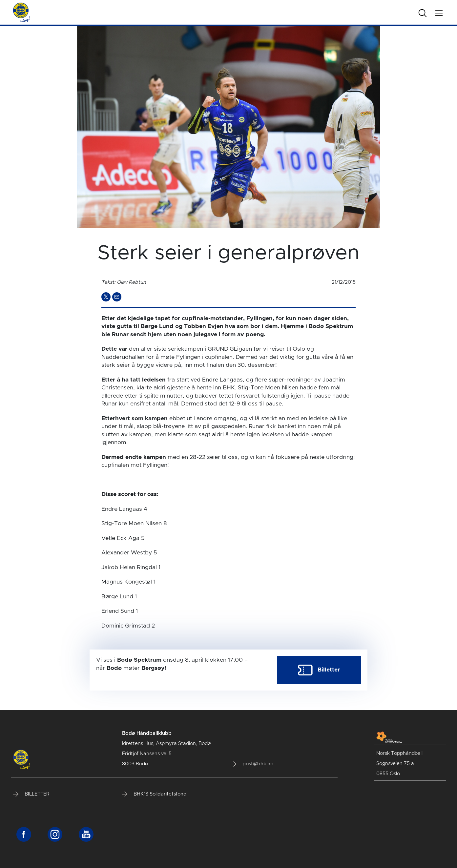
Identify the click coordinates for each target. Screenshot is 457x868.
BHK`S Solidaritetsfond (154, 794)
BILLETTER (31, 794)
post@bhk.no (252, 764)
